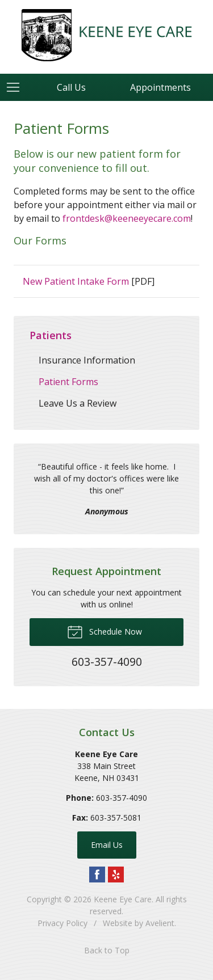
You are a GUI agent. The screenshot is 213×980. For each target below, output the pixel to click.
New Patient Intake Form (76, 281)
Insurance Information (87, 360)
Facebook (97, 875)
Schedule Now (105, 631)
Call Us (71, 87)
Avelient (160, 923)
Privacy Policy (62, 923)
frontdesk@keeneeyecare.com (127, 218)
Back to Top (107, 950)
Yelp (116, 875)
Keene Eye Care (123, 899)
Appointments (160, 87)
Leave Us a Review (78, 403)
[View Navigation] (17, 87)
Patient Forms (68, 382)
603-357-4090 (122, 798)
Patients (51, 335)
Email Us (107, 845)
